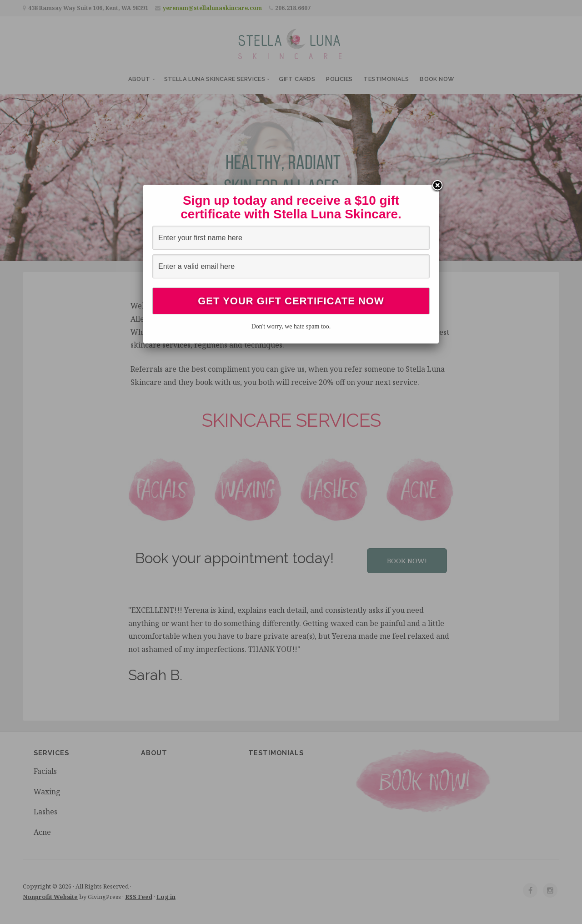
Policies (339, 79)
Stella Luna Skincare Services (215, 79)
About (139, 79)
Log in (166, 897)
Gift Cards (297, 79)
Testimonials (386, 79)
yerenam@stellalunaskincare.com (212, 8)
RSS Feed (139, 897)
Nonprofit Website (50, 897)
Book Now (437, 79)
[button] (407, 561)
